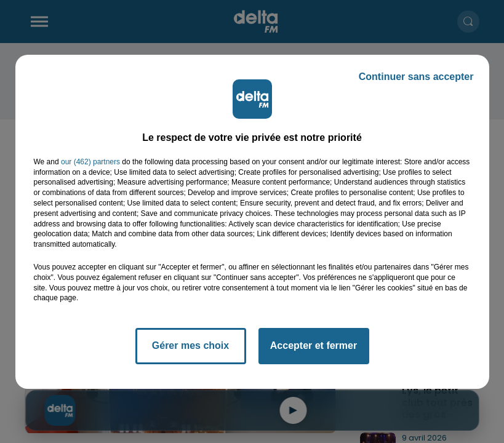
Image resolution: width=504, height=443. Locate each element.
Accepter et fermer (314, 345)
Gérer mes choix (190, 345)
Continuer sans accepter (416, 77)
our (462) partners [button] (90, 162)
